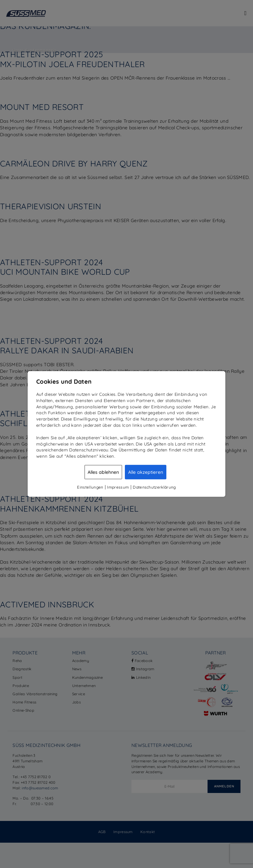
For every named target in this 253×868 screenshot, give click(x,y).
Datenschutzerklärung (154, 487)
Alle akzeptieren (146, 472)
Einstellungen (90, 487)
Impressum (118, 487)
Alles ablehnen (103, 472)
